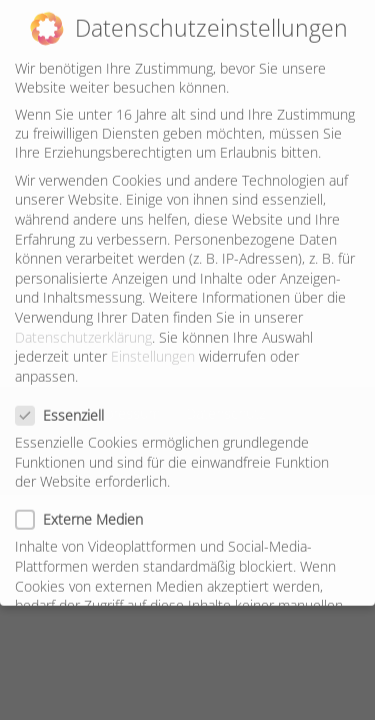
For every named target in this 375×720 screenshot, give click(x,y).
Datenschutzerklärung (83, 328)
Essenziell (68, 406)
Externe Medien (87, 510)
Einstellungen (153, 347)
